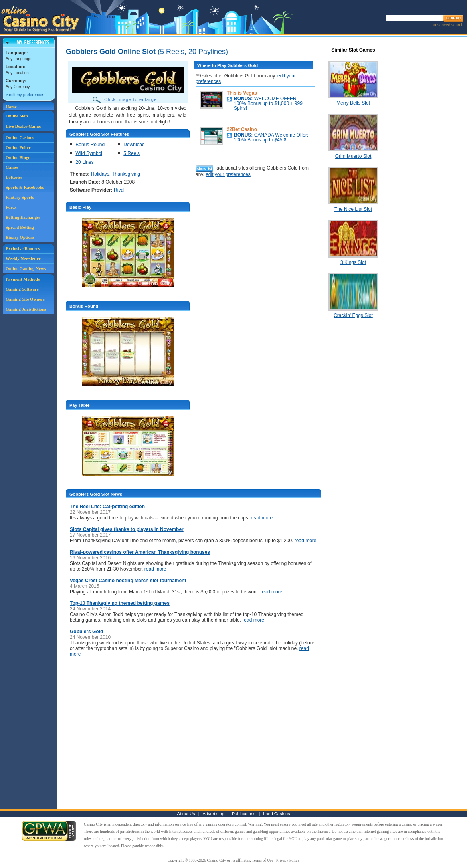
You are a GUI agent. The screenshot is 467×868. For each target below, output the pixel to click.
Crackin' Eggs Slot (353, 315)
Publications (244, 814)
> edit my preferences (25, 95)
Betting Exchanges (23, 217)
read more (262, 518)
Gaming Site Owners (25, 299)
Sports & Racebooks (25, 187)
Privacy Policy (288, 860)
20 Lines (84, 162)
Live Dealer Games (24, 126)
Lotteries (14, 177)
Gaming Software (22, 289)
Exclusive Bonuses (23, 248)
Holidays (100, 174)
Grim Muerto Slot (353, 156)
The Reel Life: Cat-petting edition (107, 507)
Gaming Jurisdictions (26, 309)
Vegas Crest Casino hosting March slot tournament (128, 581)
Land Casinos (276, 814)
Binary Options (20, 237)
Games (12, 167)
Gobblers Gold (86, 632)
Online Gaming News (26, 268)
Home (11, 107)
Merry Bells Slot (353, 103)
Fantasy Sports (20, 197)
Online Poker (18, 147)
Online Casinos (20, 137)
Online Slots (17, 116)
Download (134, 145)
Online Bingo (18, 157)
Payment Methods (23, 279)
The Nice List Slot (353, 209)
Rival (119, 190)
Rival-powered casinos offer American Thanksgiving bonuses (140, 552)
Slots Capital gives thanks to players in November (127, 529)
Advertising (214, 814)
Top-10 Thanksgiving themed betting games (120, 603)
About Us (186, 814)
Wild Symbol (89, 153)
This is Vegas (242, 93)
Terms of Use (263, 860)
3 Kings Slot (353, 262)
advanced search (448, 25)
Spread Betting (20, 227)
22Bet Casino (242, 129)
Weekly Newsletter (23, 258)
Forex (11, 207)
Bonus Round (90, 145)
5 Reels (132, 153)
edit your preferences (228, 174)
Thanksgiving (126, 174)
